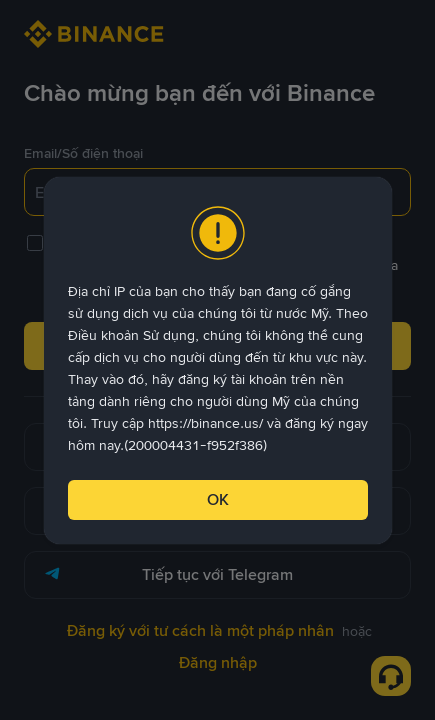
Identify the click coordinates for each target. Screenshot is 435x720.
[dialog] (218, 360)
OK (218, 499)
